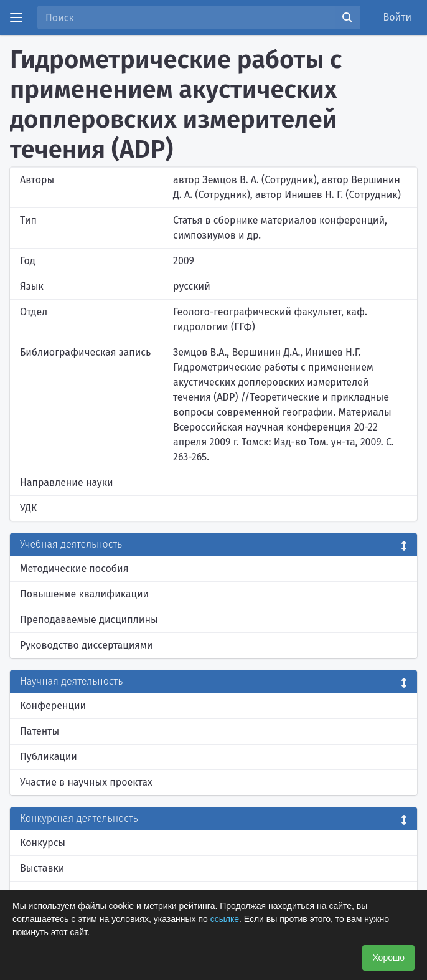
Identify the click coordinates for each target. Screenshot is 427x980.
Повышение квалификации (84, 594)
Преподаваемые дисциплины (89, 620)
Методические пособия (74, 568)
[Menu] (16, 17)
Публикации (49, 757)
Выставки (42, 868)
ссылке (225, 919)
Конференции (53, 706)
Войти (398, 17)
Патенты (40, 731)
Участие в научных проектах (86, 782)
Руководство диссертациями (86, 645)
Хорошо (388, 958)
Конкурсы (43, 843)
